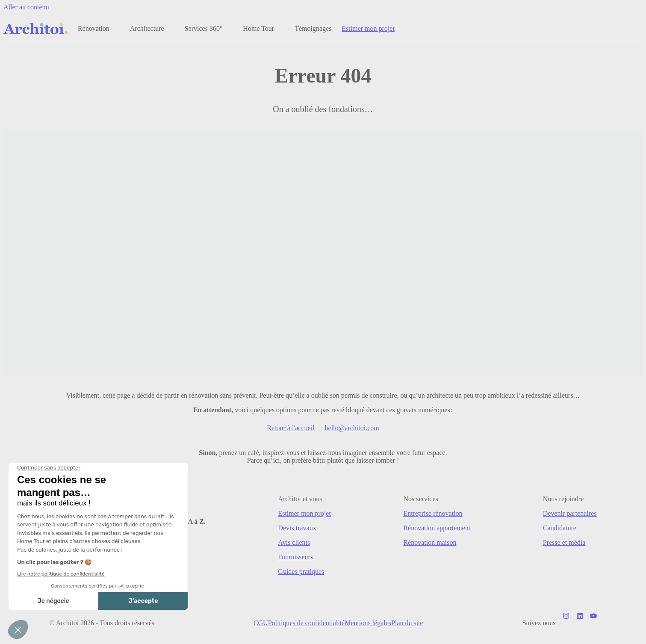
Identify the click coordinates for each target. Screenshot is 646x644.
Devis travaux (297, 528)
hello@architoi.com (352, 428)
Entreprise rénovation (433, 513)
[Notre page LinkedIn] (580, 623)
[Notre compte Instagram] (566, 623)
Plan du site (407, 623)
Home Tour (258, 28)
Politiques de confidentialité (307, 623)
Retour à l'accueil (291, 428)
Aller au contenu (26, 7)
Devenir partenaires (570, 513)
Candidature (560, 528)
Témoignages (313, 28)
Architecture (147, 28)
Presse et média (564, 542)
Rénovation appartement (437, 528)
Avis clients (294, 542)
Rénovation (94, 28)
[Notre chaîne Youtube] (593, 623)
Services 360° (204, 28)
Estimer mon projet (368, 28)
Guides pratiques (301, 572)
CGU (261, 623)
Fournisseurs (295, 557)
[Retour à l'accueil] (35, 29)
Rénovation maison (430, 542)
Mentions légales (368, 623)
